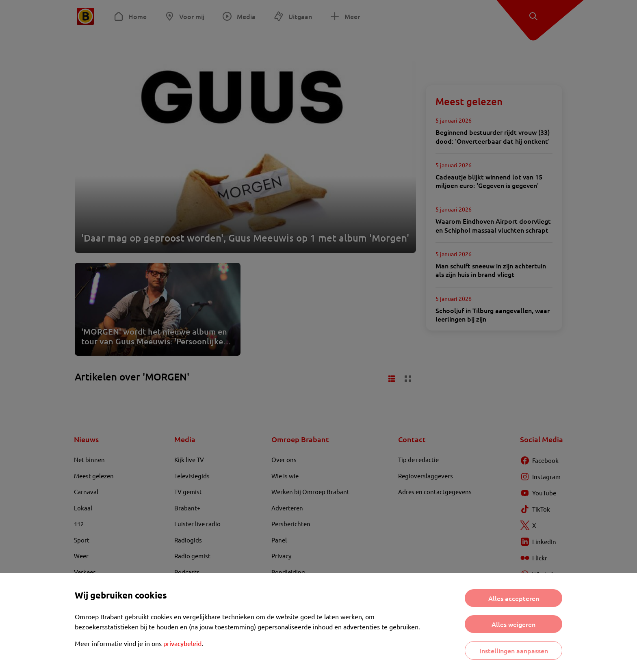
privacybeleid (182, 643)
